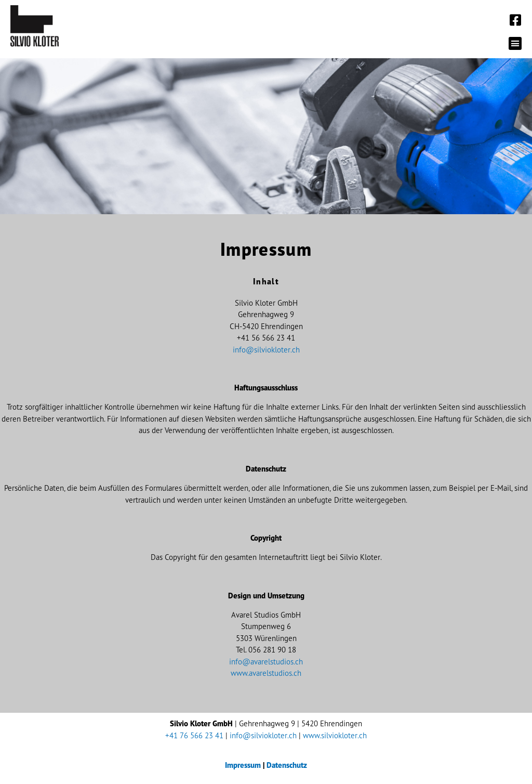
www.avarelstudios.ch (266, 673)
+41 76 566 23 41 (194, 735)
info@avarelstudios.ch (266, 662)
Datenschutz (287, 765)
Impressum (243, 765)
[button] (515, 44)
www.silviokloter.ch (335, 735)
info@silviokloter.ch (266, 350)
